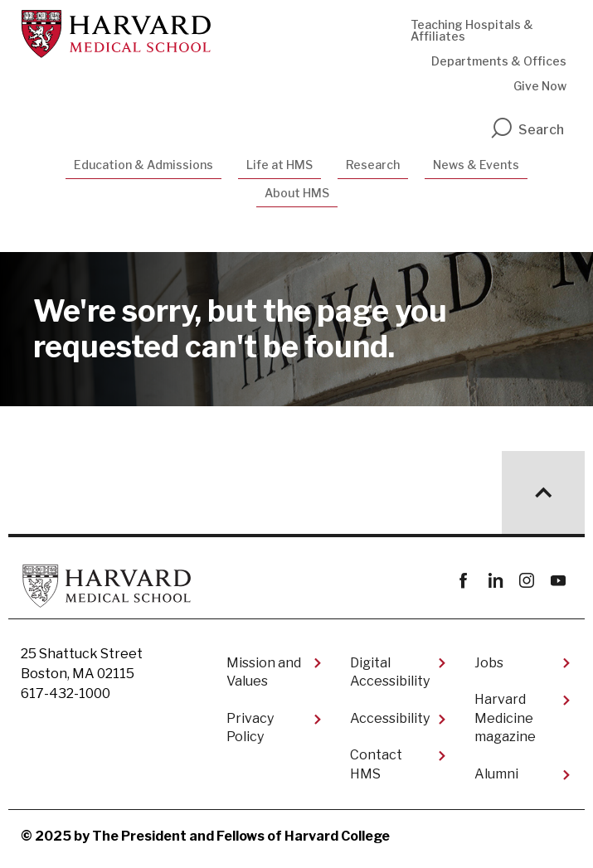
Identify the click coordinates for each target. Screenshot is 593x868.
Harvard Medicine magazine (505, 718)
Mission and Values (264, 672)
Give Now (540, 86)
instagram (526, 581)
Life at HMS (279, 165)
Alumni (496, 774)
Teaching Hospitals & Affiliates (472, 30)
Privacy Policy (250, 727)
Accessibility (390, 718)
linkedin (495, 581)
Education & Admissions (143, 165)
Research (373, 165)
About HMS (297, 193)
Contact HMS (376, 764)
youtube (558, 581)
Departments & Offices (499, 61)
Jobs (489, 663)
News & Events (476, 165)
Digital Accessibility (390, 672)
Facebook (463, 581)
